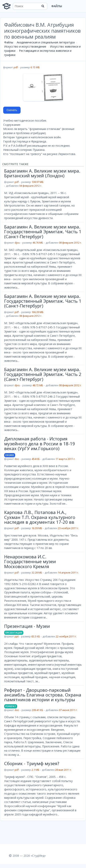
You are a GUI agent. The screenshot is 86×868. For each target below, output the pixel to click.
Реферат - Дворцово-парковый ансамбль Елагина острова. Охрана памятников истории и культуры (43, 695)
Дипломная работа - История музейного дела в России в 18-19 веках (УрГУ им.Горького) (40, 443)
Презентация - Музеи (27, 626)
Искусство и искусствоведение (25, 46)
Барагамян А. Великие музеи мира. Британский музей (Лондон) (42, 173)
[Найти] (43, 6)
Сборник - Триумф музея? (32, 763)
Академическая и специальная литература (46, 42)
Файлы (57, 6)
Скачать (12, 110)
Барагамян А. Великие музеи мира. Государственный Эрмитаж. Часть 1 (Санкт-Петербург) (43, 232)
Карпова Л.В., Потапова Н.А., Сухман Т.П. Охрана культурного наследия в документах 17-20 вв (40, 517)
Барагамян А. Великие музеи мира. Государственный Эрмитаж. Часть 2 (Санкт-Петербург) (43, 374)
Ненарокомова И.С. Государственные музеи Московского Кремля (30, 561)
